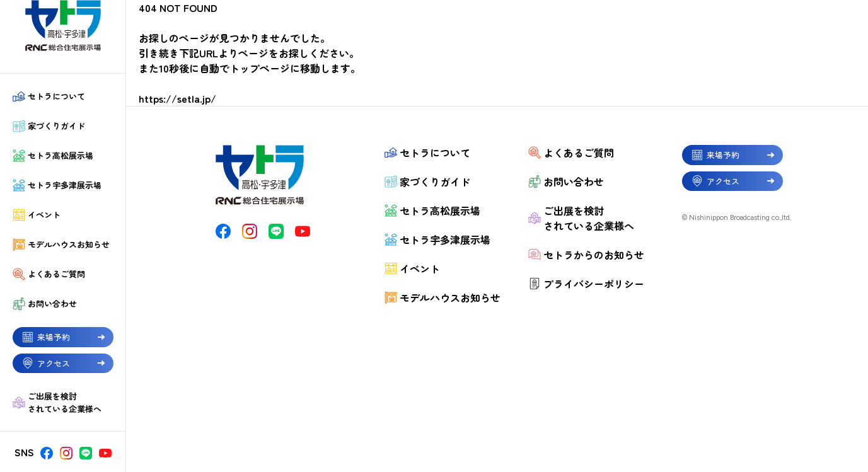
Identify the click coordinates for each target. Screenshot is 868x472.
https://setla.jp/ (177, 98)
